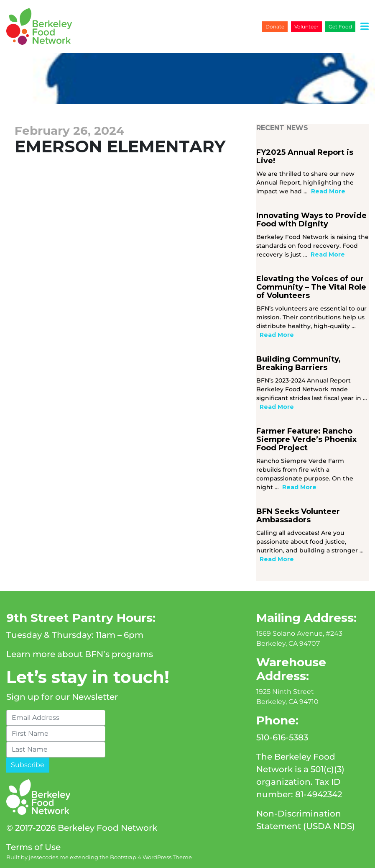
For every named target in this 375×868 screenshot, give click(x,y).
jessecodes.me (49, 857)
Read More (328, 191)
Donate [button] (275, 27)
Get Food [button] (340, 27)
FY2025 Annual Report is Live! (305, 157)
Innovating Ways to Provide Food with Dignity (311, 220)
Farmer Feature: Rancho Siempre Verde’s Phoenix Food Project (306, 439)
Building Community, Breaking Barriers (298, 363)
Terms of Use (33, 847)
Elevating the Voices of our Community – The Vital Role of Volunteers (311, 287)
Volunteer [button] (306, 27)
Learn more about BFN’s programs (80, 654)
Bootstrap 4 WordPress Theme (151, 857)
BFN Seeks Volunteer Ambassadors (298, 516)
